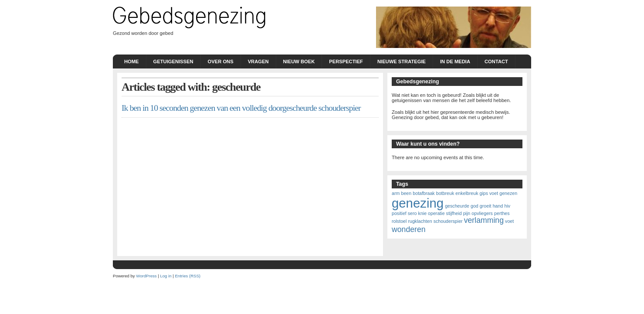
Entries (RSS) (188, 276)
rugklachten (420, 221)
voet (509, 221)
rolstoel (399, 221)
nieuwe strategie (402, 61)
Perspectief (346, 61)
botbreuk (445, 193)
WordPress (146, 276)
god (475, 206)
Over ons (221, 61)
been (406, 193)
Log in (166, 276)
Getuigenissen (173, 61)
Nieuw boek (299, 61)
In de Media (455, 61)
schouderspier (448, 221)
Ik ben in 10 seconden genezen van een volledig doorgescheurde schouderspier (241, 108)
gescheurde (457, 206)
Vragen (258, 61)
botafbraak (424, 193)
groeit (486, 206)
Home (132, 61)
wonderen (409, 229)
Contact (496, 61)
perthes (502, 213)
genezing (418, 203)
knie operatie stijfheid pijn (444, 213)
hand (498, 206)
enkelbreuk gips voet (477, 193)
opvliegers (482, 213)
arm (396, 193)
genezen (508, 193)
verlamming (484, 220)
